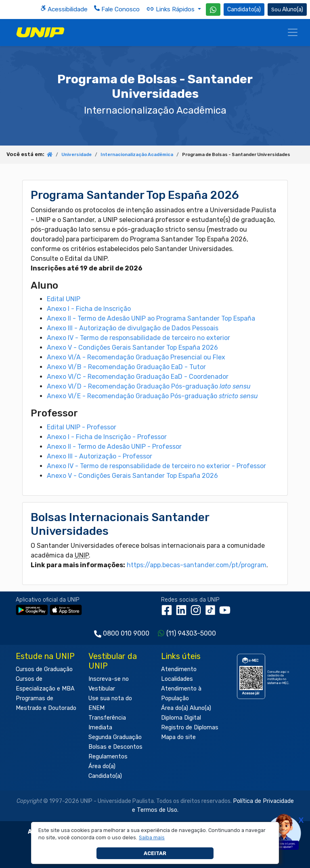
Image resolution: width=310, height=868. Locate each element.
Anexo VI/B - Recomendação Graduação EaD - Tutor (126, 367)
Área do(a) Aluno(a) (186, 708)
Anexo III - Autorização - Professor (99, 456)
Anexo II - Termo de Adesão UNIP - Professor (114, 447)
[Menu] (293, 32)
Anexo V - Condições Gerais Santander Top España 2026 (132, 347)
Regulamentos (108, 757)
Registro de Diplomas (190, 728)
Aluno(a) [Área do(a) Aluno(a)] (287, 10)
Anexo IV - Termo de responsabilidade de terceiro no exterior (138, 338)
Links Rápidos (171, 9)
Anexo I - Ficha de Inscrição (89, 309)
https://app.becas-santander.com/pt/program (197, 565)
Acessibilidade (64, 9)
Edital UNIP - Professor (82, 427)
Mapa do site (178, 737)
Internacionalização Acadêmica (137, 155)
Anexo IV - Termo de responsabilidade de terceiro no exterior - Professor (156, 466)
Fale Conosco (117, 9)
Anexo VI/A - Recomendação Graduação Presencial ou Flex (136, 357)
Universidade (76, 155)
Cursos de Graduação (44, 669)
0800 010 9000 (126, 633)
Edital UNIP (64, 299)
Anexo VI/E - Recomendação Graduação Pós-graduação (152, 396)
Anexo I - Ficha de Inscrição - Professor (107, 437)
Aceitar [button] (155, 853)
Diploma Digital (181, 718)
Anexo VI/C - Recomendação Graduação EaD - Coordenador (138, 377)
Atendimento (179, 669)
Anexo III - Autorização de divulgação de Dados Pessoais (133, 328)
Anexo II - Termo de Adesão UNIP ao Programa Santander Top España (151, 318)
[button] (152, 838)
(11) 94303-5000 (191, 633)
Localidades (177, 679)
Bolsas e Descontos (115, 747)
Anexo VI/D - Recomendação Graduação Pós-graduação (149, 386)
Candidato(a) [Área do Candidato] (244, 10)
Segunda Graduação (115, 737)
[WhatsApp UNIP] (213, 10)
